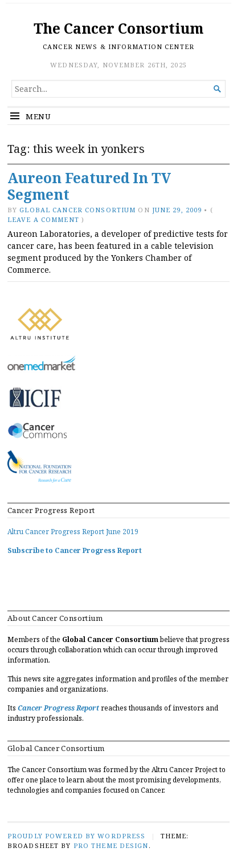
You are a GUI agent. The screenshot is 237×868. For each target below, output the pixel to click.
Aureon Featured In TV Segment (89, 186)
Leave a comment (43, 219)
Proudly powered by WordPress (76, 836)
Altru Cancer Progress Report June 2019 (73, 532)
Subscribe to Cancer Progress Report (75, 550)
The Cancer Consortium (118, 28)
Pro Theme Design (111, 845)
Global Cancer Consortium (77, 210)
